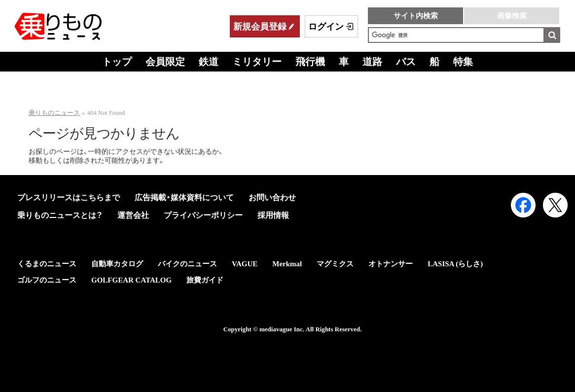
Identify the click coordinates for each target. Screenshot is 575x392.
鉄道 (209, 62)
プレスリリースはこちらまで (69, 197)
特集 (463, 62)
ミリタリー (257, 62)
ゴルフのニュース (47, 280)
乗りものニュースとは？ (60, 215)
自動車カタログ (117, 264)
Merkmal (287, 264)
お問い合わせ (272, 197)
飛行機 (310, 62)
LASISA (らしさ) (455, 264)
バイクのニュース (187, 264)
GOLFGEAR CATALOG (131, 280)
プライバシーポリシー (203, 215)
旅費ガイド (205, 280)
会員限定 (165, 62)
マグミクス (335, 264)
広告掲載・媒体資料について (184, 197)
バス (406, 62)
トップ (117, 62)
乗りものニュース (54, 113)
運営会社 (133, 215)
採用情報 (273, 215)
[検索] (456, 35)
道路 (372, 62)
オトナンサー (391, 264)
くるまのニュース (47, 264)
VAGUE (245, 264)
